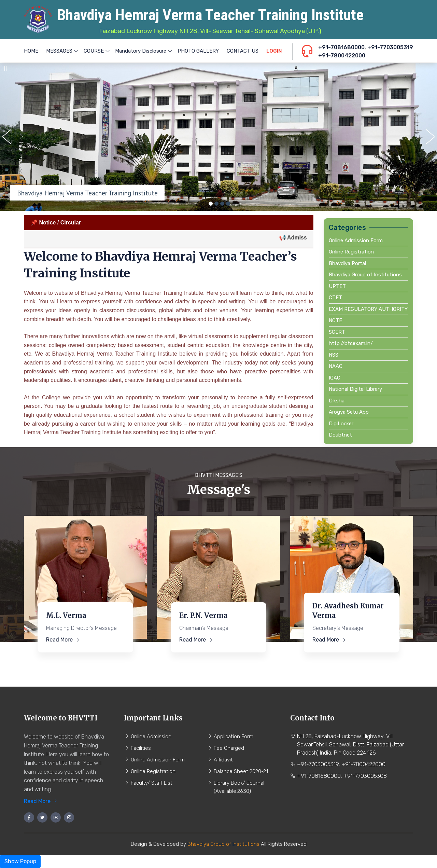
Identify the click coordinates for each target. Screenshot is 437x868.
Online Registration (351, 252)
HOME (31, 51)
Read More (63, 640)
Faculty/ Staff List (152, 783)
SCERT (337, 332)
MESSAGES (61, 51)
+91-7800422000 (342, 56)
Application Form (234, 736)
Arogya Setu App (349, 412)
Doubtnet (340, 435)
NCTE (335, 320)
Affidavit (223, 760)
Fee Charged (229, 748)
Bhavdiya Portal (347, 263)
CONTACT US (243, 51)
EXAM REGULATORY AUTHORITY (368, 309)
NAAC (336, 366)
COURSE (95, 51)
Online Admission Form (356, 240)
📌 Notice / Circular (56, 223)
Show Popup (20, 861)
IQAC (335, 378)
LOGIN (274, 51)
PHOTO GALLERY (198, 51)
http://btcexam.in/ (351, 343)
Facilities (141, 748)
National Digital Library (355, 389)
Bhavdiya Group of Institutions (365, 275)
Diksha (337, 401)
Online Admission (151, 736)
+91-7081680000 (341, 47)
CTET (335, 298)
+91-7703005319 (390, 47)
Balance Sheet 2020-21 (241, 771)
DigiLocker (341, 424)
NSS (334, 355)
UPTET (337, 286)
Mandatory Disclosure (142, 51)
